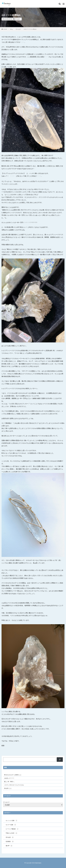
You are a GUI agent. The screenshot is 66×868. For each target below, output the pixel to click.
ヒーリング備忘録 (12, 829)
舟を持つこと (8, 788)
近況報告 (10, 841)
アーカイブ (6, 802)
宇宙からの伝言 (12, 833)
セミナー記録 (11, 825)
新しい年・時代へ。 (10, 782)
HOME (5, 29)
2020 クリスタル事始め (30, 29)
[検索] (60, 760)
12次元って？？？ (9, 778)
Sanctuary (38, 863)
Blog (11, 29)
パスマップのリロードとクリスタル (14, 785)
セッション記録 (12, 821)
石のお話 (17, 19)
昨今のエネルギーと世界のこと (13, 775)
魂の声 (9, 846)
